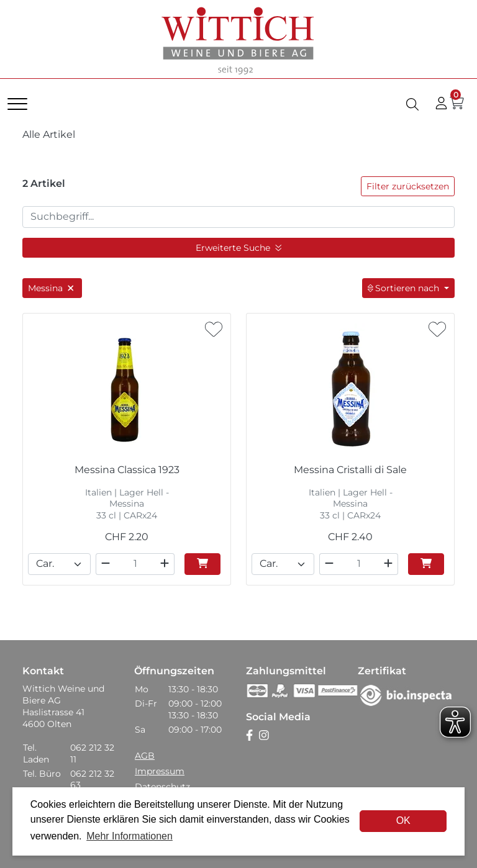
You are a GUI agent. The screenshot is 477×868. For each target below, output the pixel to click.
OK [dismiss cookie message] (403, 821)
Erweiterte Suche (239, 248)
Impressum (160, 771)
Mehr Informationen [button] (129, 836)
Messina (52, 288)
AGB (145, 756)
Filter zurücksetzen (408, 186)
